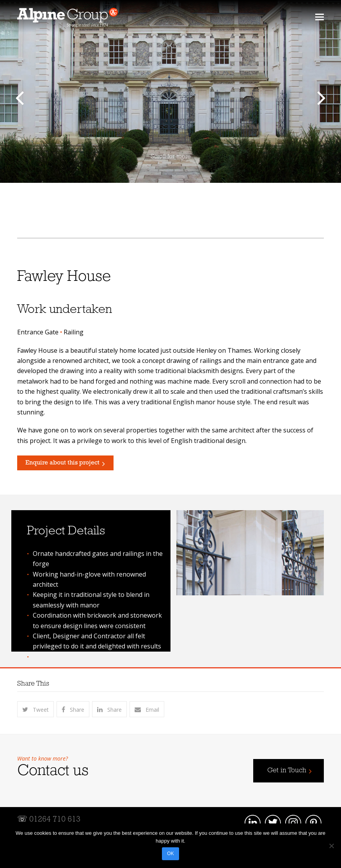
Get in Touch (287, 771)
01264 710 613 (55, 819)
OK (170, 854)
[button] (320, 16)
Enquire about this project (62, 463)
